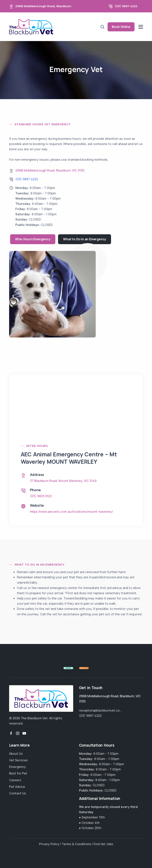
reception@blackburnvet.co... (100, 710)
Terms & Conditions (76, 844)
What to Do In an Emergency (85, 239)
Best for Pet (18, 773)
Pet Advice (17, 787)
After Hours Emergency (33, 239)
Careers (15, 780)
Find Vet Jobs (103, 844)
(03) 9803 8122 (41, 496)
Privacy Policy (49, 844)
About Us (16, 754)
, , (50, 170)
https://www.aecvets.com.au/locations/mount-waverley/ (71, 512)
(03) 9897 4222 (126, 6)
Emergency (17, 767)
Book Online (121, 27)
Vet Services (18, 760)
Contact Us (18, 793)
